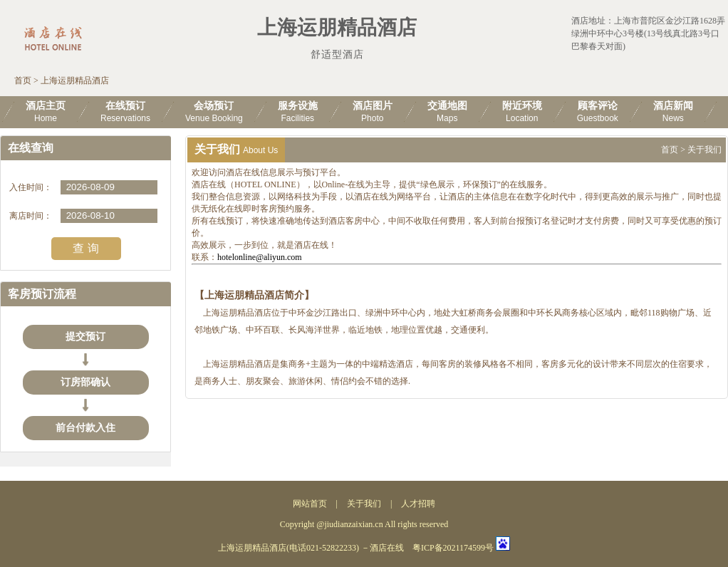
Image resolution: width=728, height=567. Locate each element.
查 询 (85, 248)
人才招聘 (418, 504)
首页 (23, 80)
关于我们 (364, 504)
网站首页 (310, 504)
